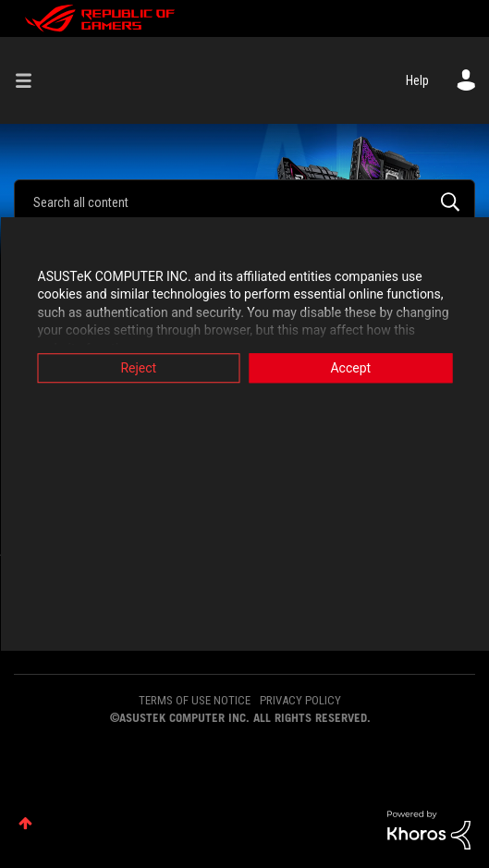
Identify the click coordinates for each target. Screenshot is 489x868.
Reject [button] (138, 368)
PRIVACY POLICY (300, 700)
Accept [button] (350, 368)
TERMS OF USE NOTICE (195, 700)
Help (417, 80)
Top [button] (25, 823)
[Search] (245, 202)
